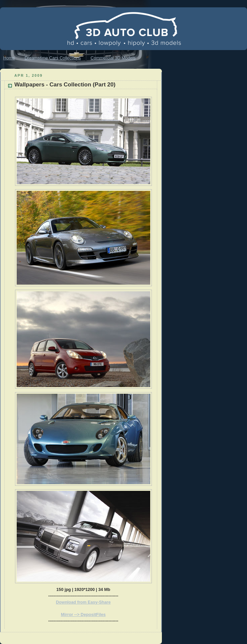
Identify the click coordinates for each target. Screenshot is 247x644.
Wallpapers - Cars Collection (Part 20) (65, 85)
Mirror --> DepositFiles (83, 615)
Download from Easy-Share (83, 602)
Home (9, 58)
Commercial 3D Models (113, 58)
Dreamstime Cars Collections (53, 58)
